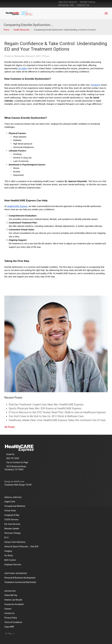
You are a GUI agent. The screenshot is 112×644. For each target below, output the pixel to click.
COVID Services (11, 520)
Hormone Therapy (12, 533)
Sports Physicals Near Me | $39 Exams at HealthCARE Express (45, 408)
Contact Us (83, 5)
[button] (106, 13)
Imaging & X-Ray (12, 515)
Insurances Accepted (14, 604)
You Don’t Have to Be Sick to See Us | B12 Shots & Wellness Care (46, 416)
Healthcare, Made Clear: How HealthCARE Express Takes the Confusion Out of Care (57, 420)
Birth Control (10, 560)
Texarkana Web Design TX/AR (18, 485)
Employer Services (13, 565)
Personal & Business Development (20, 578)
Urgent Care (10, 502)
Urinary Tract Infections (15, 542)
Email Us (10, 454)
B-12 (6, 538)
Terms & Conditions (13, 622)
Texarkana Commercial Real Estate (20, 582)
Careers (8, 609)
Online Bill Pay (11, 595)
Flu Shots (9, 556)
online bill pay (66, 5)
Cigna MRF (9, 627)
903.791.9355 (13, 458)
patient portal (88, 2)
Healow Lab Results (13, 600)
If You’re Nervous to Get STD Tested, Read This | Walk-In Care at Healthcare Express (57, 412)
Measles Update (12, 529)
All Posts (10, 427)
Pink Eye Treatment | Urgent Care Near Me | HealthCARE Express (46, 404)
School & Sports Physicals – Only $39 (21, 547)
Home (6, 30)
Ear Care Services (12, 524)
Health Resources (21, 30)
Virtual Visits (10, 511)
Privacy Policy (11, 618)
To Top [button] (10, 634)
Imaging (8, 551)
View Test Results (68, 2)
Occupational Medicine (15, 506)
